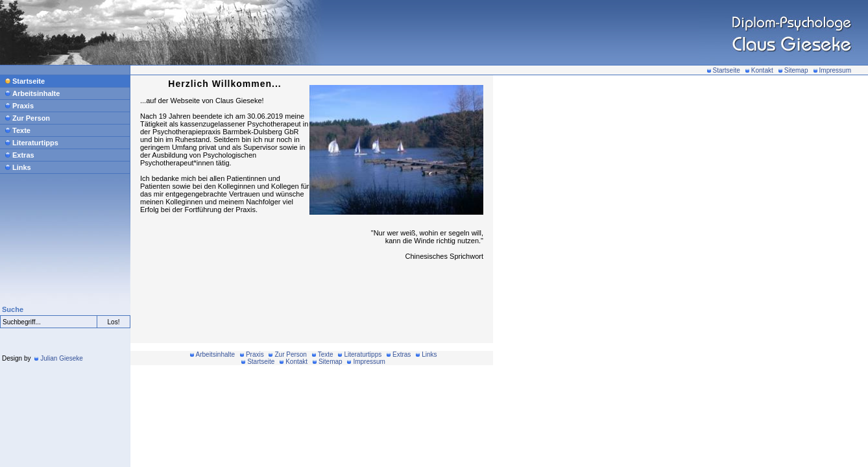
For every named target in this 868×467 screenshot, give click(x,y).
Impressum (832, 70)
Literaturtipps (32, 143)
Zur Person (28, 118)
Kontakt (759, 70)
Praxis (19, 106)
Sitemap (793, 70)
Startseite (724, 70)
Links (18, 167)
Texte (18, 130)
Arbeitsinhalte (32, 93)
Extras (20, 155)
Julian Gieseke (59, 358)
